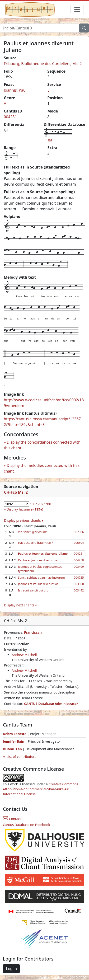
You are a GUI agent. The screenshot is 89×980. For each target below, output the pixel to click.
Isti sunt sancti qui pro (33, 590)
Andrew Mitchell (24, 655)
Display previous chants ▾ (24, 520)
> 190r (46, 504)
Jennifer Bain (14, 741)
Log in (11, 969)
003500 (79, 584)
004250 (79, 560)
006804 (79, 543)
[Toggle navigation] (77, 9)
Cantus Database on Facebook (26, 825)
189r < (35, 504)
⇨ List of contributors (19, 757)
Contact (12, 819)
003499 (79, 567)
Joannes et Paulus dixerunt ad (38, 584)
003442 (79, 590)
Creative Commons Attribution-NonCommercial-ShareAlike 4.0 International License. (41, 789)
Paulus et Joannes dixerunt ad (38, 560)
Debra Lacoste (15, 734)
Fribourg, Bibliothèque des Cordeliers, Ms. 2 (43, 64)
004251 (10, 117)
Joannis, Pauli (16, 90)
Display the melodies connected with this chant (42, 468)
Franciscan (33, 632)
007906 (79, 532)
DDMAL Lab (12, 749)
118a (48, 140)
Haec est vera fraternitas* (35, 543)
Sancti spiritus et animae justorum (41, 578)
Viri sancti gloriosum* (33, 532)
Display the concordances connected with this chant (42, 445)
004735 (79, 578)
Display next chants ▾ (20, 605)
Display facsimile (25, 509)
